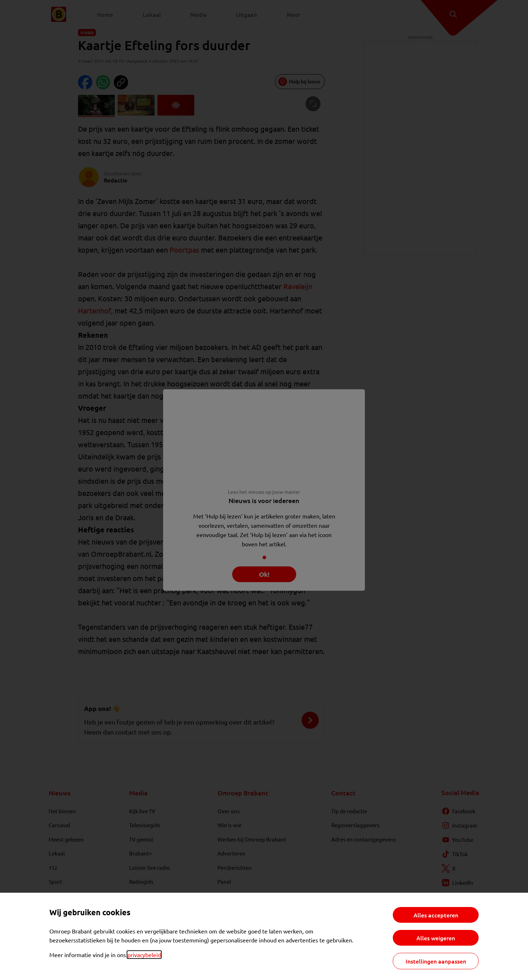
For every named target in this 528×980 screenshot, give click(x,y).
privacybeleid (144, 955)
